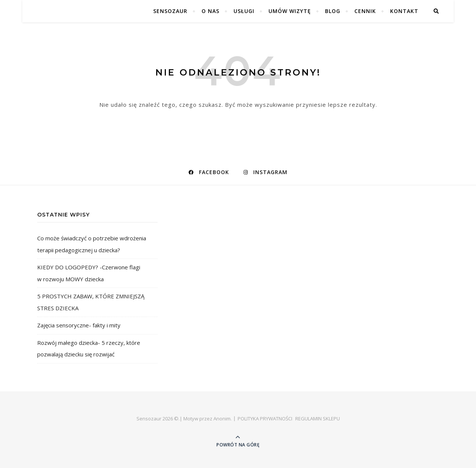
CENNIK (365, 11)
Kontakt (404, 11)
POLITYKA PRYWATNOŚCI (265, 419)
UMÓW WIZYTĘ (290, 11)
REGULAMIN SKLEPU (318, 419)
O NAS (210, 11)
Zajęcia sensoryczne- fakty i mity (79, 325)
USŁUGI (244, 11)
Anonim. (223, 419)
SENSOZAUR (170, 11)
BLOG (333, 11)
